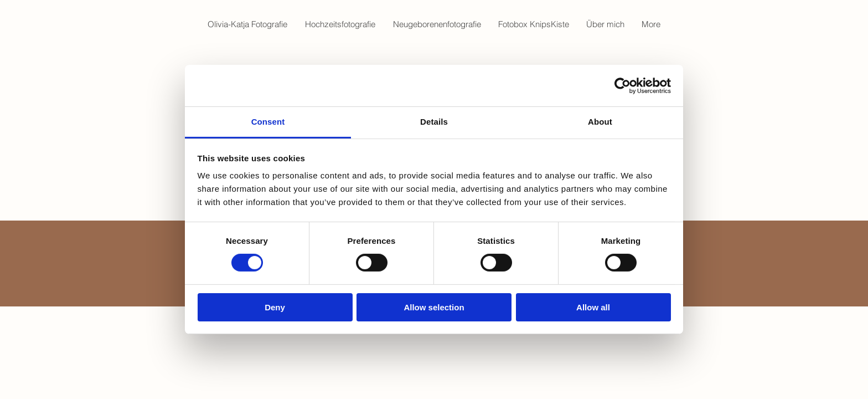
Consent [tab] (268, 122)
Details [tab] (434, 122)
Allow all (593, 307)
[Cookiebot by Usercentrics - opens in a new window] (622, 85)
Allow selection (434, 307)
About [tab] (600, 122)
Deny (275, 307)
